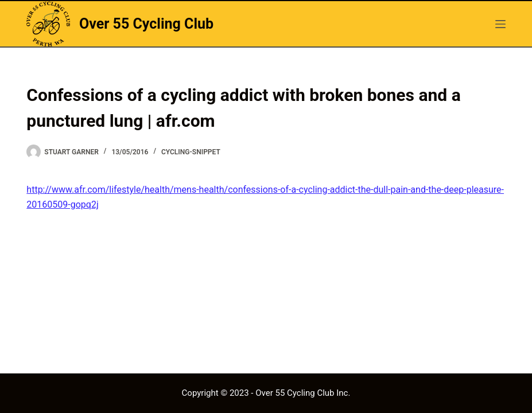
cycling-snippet (191, 152)
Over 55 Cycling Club (146, 24)
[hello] (500, 24)
